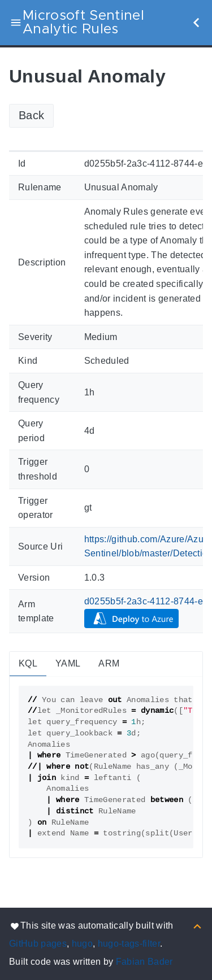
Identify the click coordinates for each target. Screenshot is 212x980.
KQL (28, 663)
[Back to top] (197, 925)
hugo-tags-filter (129, 944)
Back (31, 115)
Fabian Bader (144, 962)
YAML (68, 663)
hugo (82, 944)
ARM (109, 663)
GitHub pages (38, 944)
